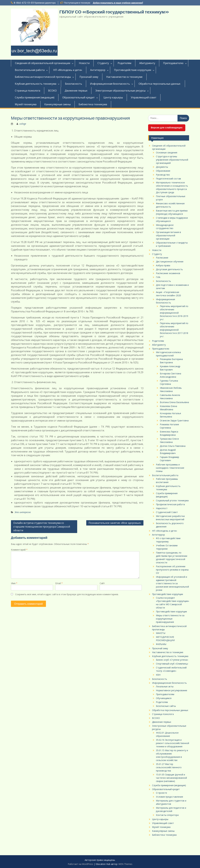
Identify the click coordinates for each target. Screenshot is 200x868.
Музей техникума (26, 104)
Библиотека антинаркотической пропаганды (43, 77)
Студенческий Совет (167, 512)
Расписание (162, 258)
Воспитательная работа (30, 70)
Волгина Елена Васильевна (174, 402)
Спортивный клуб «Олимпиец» (172, 664)
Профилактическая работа (170, 504)
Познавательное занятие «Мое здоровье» (115, 523)
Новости (84, 63)
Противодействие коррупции (133, 70)
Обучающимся (164, 698)
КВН (158, 675)
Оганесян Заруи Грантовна (174, 420)
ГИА (158, 277)
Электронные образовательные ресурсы (120, 91)
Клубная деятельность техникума (36, 84)
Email (59, 583)
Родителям (124, 63)
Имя (14, 583)
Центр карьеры (113, 97)
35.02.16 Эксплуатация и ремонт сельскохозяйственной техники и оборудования (172, 743)
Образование (163, 171)
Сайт (102, 583)
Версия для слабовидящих (167, 128)
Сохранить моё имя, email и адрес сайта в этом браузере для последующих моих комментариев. (67, 594)
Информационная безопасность (110, 84)
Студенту (103, 63)
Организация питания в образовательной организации (168, 235)
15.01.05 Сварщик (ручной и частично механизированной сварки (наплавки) (171, 778)
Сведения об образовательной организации (43, 63)
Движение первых (76, 91)
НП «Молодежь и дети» (68, 70)
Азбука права (163, 265)
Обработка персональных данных (160, 84)
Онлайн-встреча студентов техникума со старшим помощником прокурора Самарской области (42, 527)
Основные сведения (167, 153)
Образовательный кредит (79, 97)
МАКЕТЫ (161, 633)
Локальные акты (165, 686)
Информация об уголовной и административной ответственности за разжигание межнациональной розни (172, 583)
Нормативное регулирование (172, 690)
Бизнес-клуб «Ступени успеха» (172, 660)
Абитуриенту (147, 63)
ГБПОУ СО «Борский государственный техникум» (114, 12)
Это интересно (23, 512)
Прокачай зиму (89, 77)
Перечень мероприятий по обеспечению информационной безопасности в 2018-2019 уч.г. (174, 313)
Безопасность (74, 84)
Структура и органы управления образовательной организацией (172, 160)
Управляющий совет (144, 97)
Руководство (163, 175)
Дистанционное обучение (170, 262)
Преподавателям (165, 694)
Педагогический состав (168, 179)
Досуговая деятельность (169, 269)
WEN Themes (125, 864)
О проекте (161, 793)
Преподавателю (173, 63)
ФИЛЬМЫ (161, 644)
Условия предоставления (169, 797)
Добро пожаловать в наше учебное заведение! (118, 3)
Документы (162, 167)
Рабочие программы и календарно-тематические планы (170, 468)
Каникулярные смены (57, 104)
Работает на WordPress (80, 864)
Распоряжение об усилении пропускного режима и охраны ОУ (172, 570)
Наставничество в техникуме (124, 77)
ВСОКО (52, 91)
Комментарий (19, 550)
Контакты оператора (167, 815)
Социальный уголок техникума (172, 500)
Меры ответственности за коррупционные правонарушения (170, 619)
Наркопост (162, 508)
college (23, 124)
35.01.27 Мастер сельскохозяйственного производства (169, 767)
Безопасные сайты (166, 706)
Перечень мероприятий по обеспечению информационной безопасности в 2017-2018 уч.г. (174, 330)
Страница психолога (27, 91)
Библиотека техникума (93, 104)
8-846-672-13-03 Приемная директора (35, 3)
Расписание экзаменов (168, 273)
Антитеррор (98, 70)
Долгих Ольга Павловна (173, 446)
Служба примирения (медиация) (35, 97)
